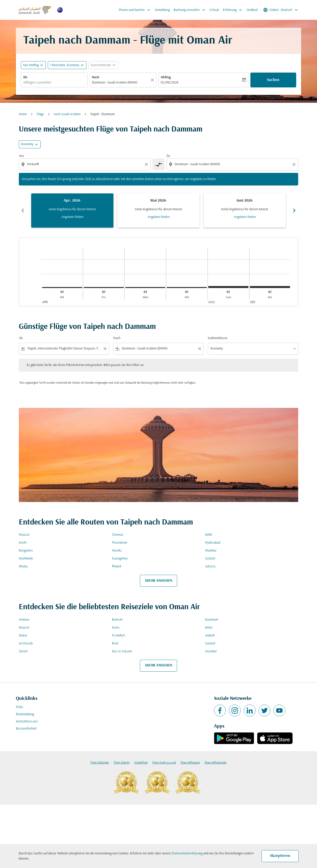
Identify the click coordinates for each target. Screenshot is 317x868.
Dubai (23, 636)
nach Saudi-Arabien (67, 114)
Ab (25, 77)
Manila (117, 551)
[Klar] (153, 80)
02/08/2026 (170, 83)
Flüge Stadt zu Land (164, 763)
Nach (96, 77)
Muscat (24, 535)
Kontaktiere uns (27, 722)
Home (23, 114)
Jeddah (210, 636)
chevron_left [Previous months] (23, 210)
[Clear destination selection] (295, 164)
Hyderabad (213, 543)
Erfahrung (234, 10)
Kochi (23, 543)
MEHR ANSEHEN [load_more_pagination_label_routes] (159, 581)
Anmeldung (162, 10)
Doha (209, 628)
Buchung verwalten (191, 10)
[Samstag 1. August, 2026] (228, 287)
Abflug (166, 77)
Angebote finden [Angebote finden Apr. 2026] (72, 217)
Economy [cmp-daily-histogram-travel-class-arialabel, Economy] (27, 144)
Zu (168, 156)
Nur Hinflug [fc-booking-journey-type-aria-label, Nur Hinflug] (31, 65)
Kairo (116, 628)
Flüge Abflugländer (216, 763)
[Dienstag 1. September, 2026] (270, 287)
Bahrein (117, 620)
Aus (21, 156)
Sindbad (252, 10)
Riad (115, 644)
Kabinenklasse (218, 338)
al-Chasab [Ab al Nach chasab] (26, 644)
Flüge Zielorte (122, 763)
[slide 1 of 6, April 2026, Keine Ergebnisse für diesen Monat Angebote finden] (72, 210)
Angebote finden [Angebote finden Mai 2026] (159, 217)
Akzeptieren (280, 856)
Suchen (273, 80)
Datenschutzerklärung (187, 854)
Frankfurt (119, 636)
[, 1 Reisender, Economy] (65, 65)
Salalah (210, 559)
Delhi (209, 535)
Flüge (40, 114)
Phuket (117, 566)
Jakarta (210, 566)
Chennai (118, 535)
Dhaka (23, 566)
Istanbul (211, 651)
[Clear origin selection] (147, 164)
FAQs (19, 707)
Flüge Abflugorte (190, 763)
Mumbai (211, 551)
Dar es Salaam (122, 651)
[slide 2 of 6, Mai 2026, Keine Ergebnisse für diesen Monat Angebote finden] (158, 210)
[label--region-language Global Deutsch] (281, 10)
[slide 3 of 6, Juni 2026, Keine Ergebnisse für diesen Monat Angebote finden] (245, 210)
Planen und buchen (136, 10)
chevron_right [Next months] (294, 210)
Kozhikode (26, 559)
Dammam (212, 620)
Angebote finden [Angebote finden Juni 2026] (245, 217)
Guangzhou (120, 559)
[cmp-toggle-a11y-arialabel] (158, 164)
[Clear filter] (105, 349)
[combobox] (54, 83)
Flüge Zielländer (100, 763)
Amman (24, 620)
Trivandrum (120, 543)
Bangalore (26, 551)
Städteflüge (141, 763)
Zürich (23, 651)
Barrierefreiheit (26, 729)
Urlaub (214, 10)
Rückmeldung (25, 714)
